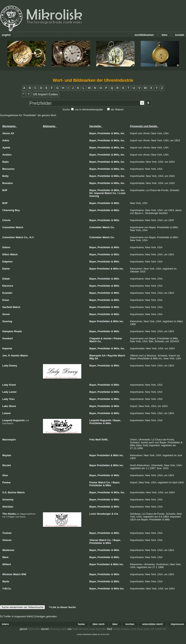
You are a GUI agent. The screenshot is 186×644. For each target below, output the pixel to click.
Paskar (118, 338)
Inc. (123, 133)
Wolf (98, 440)
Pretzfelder (104, 133)
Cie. (116, 514)
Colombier (95, 227)
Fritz (92, 440)
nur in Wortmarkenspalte (89, 109)
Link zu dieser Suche (62, 607)
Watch (108, 193)
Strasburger (104, 514)
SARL (105, 440)
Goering (94, 196)
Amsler (108, 338)
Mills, (117, 133)
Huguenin (105, 420)
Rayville (112, 356)
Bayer (93, 269)
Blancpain (95, 356)
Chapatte (95, 338)
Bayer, (93, 133)
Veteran (94, 540)
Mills (116, 203)
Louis (122, 193)
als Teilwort (117, 109)
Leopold (94, 420)
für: (91, 193)
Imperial (99, 193)
